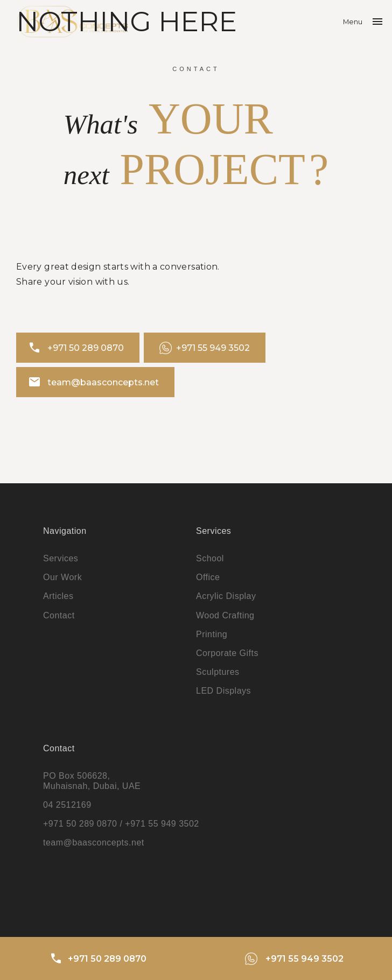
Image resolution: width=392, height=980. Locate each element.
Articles (58, 596)
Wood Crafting (225, 615)
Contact (59, 615)
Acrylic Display (226, 596)
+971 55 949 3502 (205, 348)
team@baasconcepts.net (93, 382)
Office (208, 577)
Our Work (62, 577)
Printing (212, 634)
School (210, 558)
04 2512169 (67, 805)
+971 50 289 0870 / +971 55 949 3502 (121, 824)
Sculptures (218, 672)
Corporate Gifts (227, 653)
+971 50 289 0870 (76, 348)
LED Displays (223, 691)
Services (61, 558)
